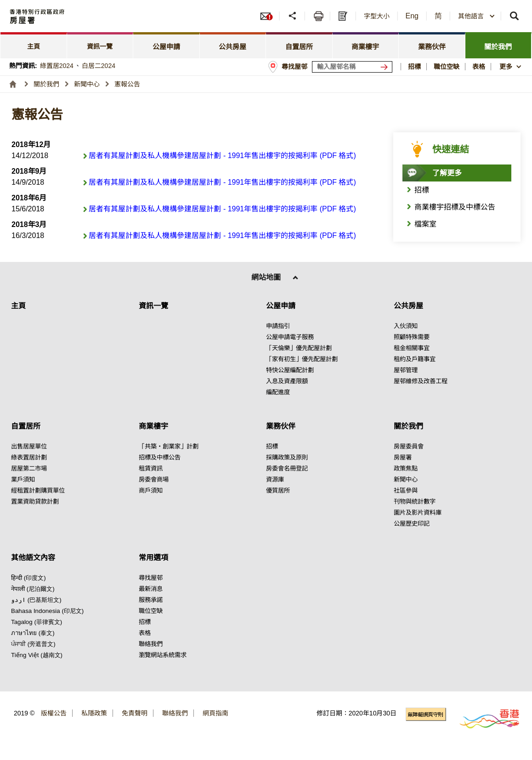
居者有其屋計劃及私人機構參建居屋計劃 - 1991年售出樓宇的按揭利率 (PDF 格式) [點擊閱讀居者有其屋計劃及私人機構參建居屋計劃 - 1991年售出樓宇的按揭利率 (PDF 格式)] (222, 156)
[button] (477, 16)
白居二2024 (99, 66)
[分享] (293, 16)
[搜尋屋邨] (386, 67)
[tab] (34, 45)
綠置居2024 (57, 66)
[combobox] (477, 16)
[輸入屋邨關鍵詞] (352, 67)
